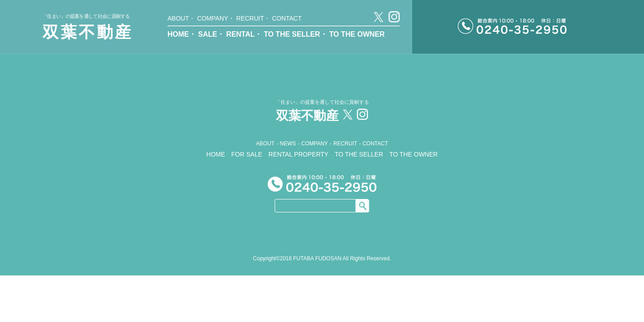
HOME (178, 34)
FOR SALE (247, 154)
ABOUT (178, 18)
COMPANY (213, 18)
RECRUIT (250, 18)
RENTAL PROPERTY (298, 154)
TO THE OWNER (357, 34)
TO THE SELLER (292, 34)
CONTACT (287, 18)
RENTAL (241, 34)
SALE (207, 34)
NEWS (288, 144)
